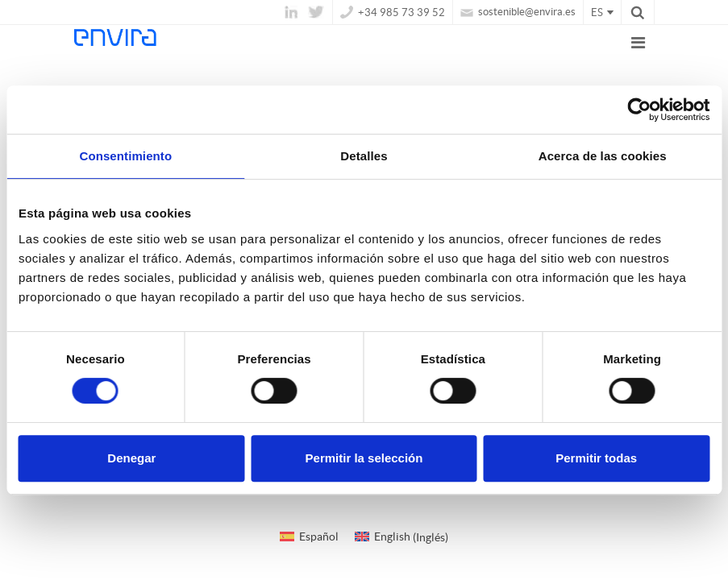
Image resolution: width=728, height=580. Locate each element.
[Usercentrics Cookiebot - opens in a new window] (639, 110)
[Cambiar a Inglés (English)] (401, 537)
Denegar (131, 458)
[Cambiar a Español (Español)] (309, 537)
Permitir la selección (364, 458)
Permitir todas (596, 458)
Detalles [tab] (364, 156)
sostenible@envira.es (518, 12)
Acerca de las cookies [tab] (603, 156)
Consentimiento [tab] (125, 156)
